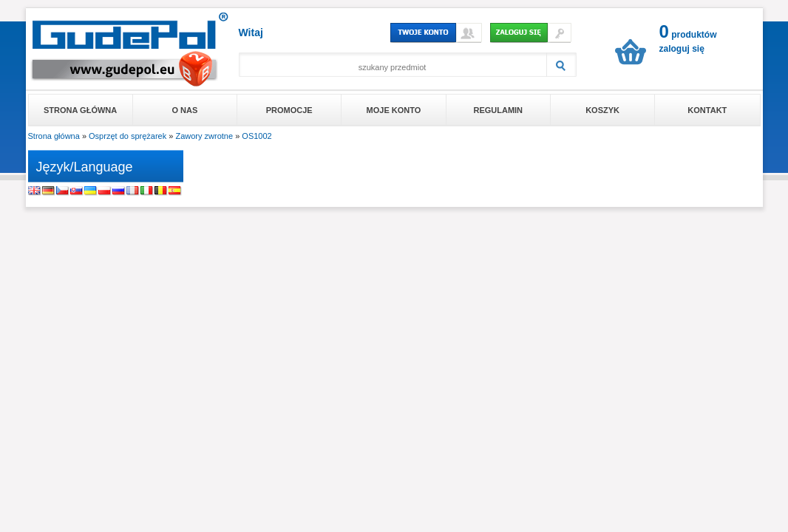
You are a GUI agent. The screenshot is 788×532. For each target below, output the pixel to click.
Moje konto (394, 110)
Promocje (289, 110)
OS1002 (257, 136)
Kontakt (707, 110)
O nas (185, 110)
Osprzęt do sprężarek (128, 136)
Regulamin (498, 110)
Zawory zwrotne (204, 136)
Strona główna (80, 110)
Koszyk (602, 110)
